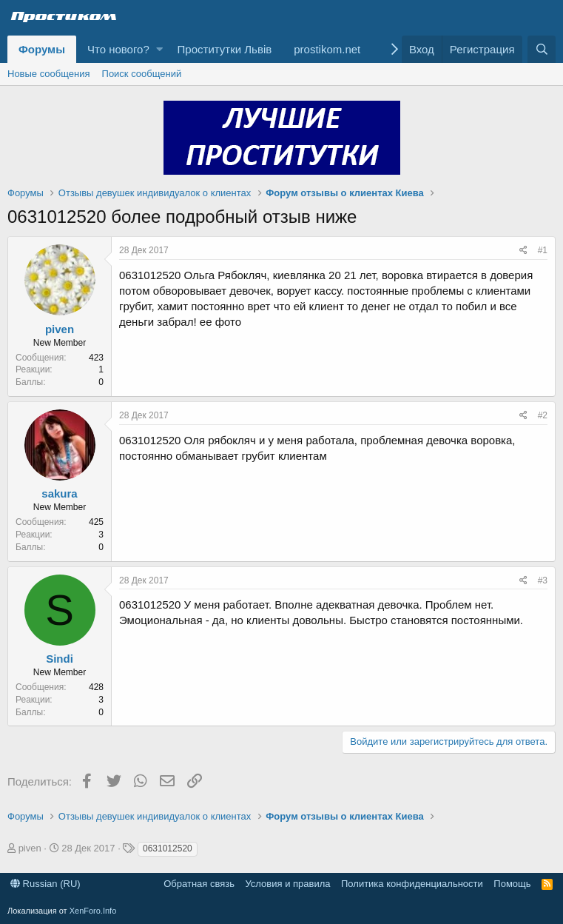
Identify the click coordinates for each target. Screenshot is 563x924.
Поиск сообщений (142, 74)
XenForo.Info (93, 911)
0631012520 (168, 848)
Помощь (512, 884)
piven (60, 329)
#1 (543, 250)
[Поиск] (542, 49)
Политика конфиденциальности (412, 884)
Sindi (60, 659)
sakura (59, 493)
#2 (543, 415)
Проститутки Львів (225, 49)
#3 (543, 580)
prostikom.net (327, 49)
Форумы (42, 49)
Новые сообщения (49, 74)
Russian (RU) (45, 884)
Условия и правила (287, 884)
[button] (159, 49)
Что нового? (118, 49)
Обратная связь (199, 884)
